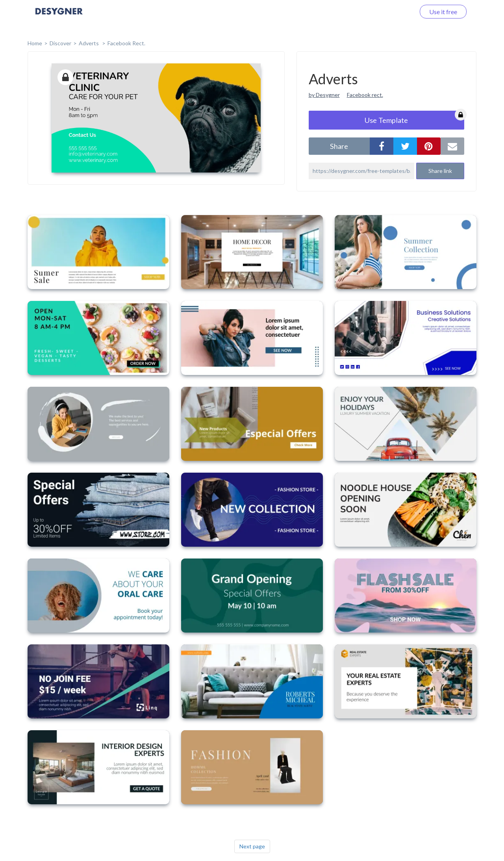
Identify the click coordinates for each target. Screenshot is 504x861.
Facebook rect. (365, 95)
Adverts (89, 43)
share (339, 146)
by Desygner (324, 95)
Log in (397, 12)
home (35, 43)
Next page (252, 846)
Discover (60, 43)
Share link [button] (440, 171)
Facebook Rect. (126, 43)
